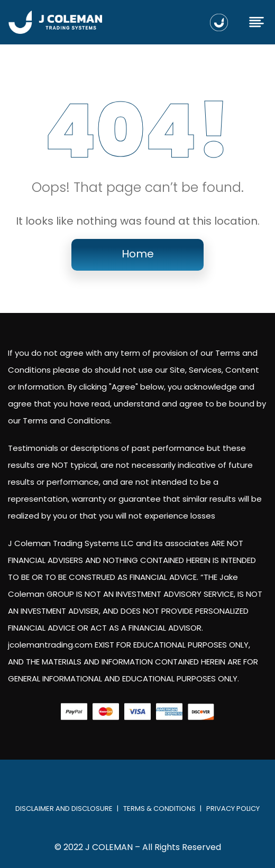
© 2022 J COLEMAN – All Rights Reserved (138, 847)
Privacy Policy (233, 809)
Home (138, 254)
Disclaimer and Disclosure (64, 809)
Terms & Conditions (159, 809)
